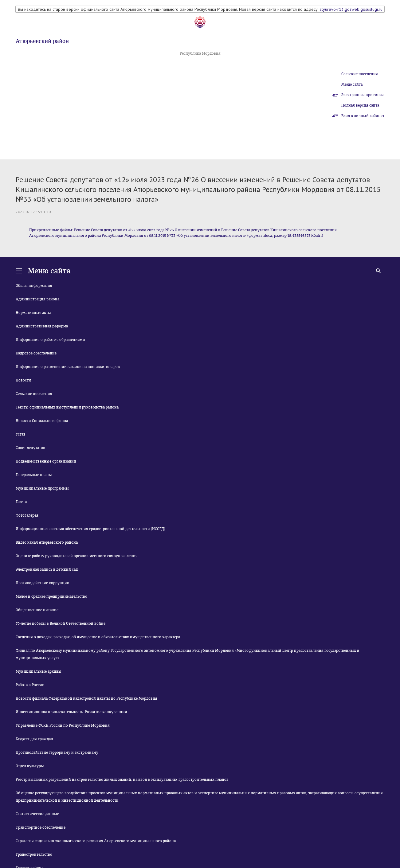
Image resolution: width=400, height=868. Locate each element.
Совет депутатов (30, 448)
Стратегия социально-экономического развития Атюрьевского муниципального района (96, 841)
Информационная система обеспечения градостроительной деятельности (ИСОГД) (90, 529)
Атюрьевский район (42, 41)
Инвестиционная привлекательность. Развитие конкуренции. (72, 712)
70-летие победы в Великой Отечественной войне (61, 624)
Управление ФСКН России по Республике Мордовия (63, 725)
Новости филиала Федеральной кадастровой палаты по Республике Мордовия (86, 698)
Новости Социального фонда (42, 421)
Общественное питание (37, 610)
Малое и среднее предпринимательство (51, 596)
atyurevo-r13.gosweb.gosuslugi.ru (351, 9)
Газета (21, 502)
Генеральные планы (34, 475)
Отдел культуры (30, 766)
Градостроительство (34, 854)
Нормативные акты (33, 313)
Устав (21, 434)
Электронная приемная (363, 95)
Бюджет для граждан (34, 739)
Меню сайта (352, 84)
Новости (23, 380)
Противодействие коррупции (43, 583)
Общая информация (34, 286)
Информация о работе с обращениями (50, 340)
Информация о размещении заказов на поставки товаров (68, 367)
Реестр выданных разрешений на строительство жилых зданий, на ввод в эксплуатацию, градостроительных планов (122, 780)
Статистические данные (37, 814)
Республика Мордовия (200, 53)
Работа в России (30, 685)
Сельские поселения (360, 74)
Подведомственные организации (46, 461)
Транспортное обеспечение (41, 827)
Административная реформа (42, 326)
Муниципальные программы (42, 488)
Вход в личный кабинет (363, 116)
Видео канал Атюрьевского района (47, 542)
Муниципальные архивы (39, 671)
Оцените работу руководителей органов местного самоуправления (77, 556)
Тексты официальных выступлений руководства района (67, 407)
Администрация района (37, 299)
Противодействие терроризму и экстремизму (57, 753)
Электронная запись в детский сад (47, 569)
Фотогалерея (27, 515)
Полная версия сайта (360, 105)
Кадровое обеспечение (36, 353)
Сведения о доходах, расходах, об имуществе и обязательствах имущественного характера (98, 637)
